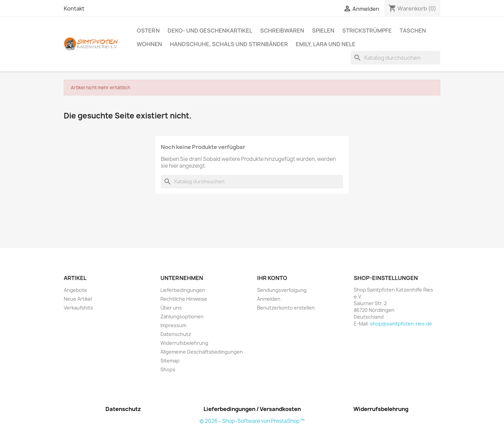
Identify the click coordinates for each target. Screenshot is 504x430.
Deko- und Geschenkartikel (210, 31)
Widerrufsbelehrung (184, 343)
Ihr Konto (272, 278)
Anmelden (269, 299)
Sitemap (170, 361)
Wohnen (149, 44)
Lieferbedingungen (183, 290)
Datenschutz (176, 334)
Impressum (173, 325)
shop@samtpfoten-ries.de (401, 324)
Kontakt (74, 8)
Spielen (323, 31)
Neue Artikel (78, 299)
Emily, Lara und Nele (326, 44)
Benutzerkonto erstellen (286, 308)
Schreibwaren (282, 31)
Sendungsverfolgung (282, 290)
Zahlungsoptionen (182, 316)
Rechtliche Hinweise (184, 299)
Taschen (413, 31)
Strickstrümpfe (367, 31)
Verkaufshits (78, 308)
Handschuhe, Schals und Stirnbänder (229, 44)
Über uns (171, 308)
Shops (168, 369)
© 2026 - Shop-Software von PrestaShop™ (252, 421)
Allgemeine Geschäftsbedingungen (202, 352)
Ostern (148, 31)
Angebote (75, 290)
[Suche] (395, 58)
